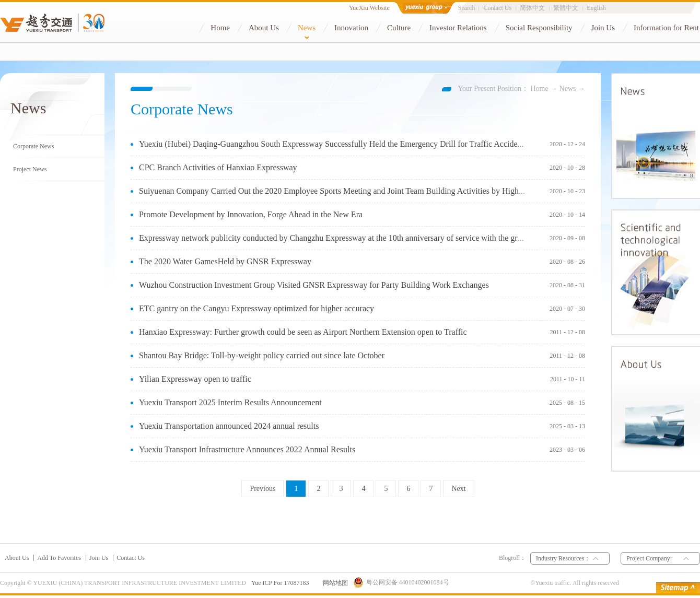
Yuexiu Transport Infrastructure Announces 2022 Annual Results (247, 449)
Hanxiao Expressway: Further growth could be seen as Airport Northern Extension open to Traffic (303, 332)
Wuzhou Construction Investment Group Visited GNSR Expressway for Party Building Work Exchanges (314, 285)
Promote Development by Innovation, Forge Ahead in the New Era (251, 214)
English (596, 8)
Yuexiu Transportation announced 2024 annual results (229, 426)
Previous (262, 489)
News (568, 89)
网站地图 (334, 583)
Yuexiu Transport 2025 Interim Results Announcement (230, 402)
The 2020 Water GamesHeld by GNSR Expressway (225, 261)
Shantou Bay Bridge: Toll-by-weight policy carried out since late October (262, 355)
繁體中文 (566, 8)
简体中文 (532, 8)
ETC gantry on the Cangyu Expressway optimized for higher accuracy (256, 308)
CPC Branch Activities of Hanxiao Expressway (218, 167)
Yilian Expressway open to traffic (195, 379)
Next (458, 489)
